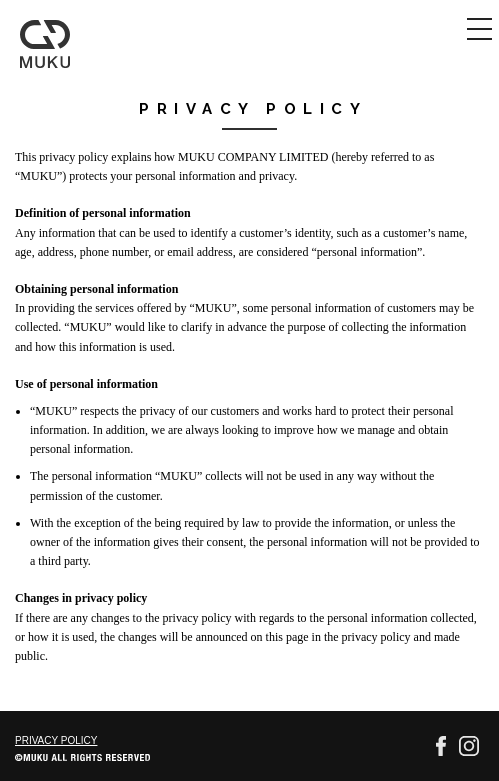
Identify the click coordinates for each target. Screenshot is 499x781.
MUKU (45, 44)
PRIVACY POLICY (56, 741)
